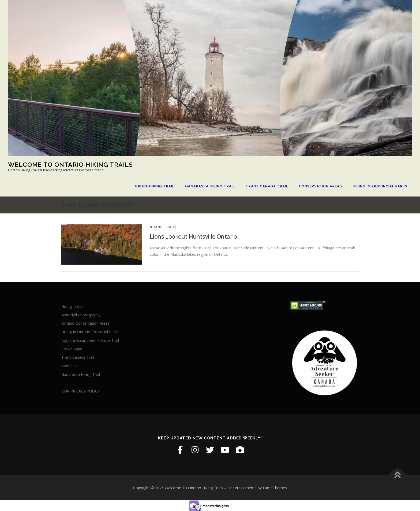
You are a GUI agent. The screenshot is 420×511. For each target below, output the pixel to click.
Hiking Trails (163, 227)
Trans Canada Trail (267, 186)
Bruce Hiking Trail (155, 186)
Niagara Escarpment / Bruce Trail (90, 340)
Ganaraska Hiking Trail (210, 186)
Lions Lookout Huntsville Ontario (193, 236)
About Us (69, 366)
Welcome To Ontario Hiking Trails (70, 164)
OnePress (236, 488)
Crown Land (72, 349)
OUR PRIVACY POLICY (80, 391)
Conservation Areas (320, 186)
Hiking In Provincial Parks (380, 186)
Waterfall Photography (81, 315)
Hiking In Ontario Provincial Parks (90, 332)
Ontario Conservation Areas (85, 323)
